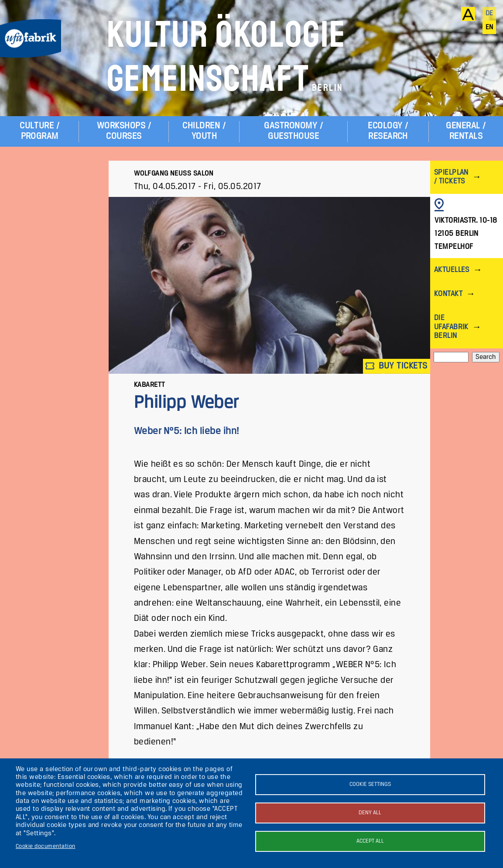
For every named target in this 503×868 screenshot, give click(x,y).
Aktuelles (452, 270)
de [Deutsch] (489, 14)
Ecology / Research (388, 131)
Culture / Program (39, 131)
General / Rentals (466, 131)
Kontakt (448, 294)
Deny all (370, 813)
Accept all (370, 841)
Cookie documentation (46, 846)
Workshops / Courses (124, 131)
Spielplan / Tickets (451, 177)
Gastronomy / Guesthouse (293, 131)
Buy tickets (397, 366)
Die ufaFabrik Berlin (451, 327)
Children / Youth (204, 131)
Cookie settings (370, 784)
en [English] (489, 28)
